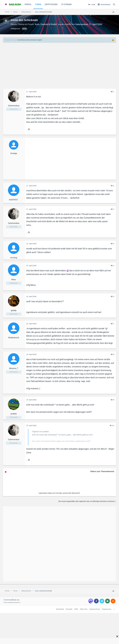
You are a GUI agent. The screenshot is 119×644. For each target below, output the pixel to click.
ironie (24, 29)
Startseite (60, 609)
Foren (38, 4)
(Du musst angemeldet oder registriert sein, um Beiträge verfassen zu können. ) (87, 501)
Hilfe (76, 609)
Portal (28, 4)
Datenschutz (95, 609)
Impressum (107, 609)
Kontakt (69, 609)
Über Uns (84, 609)
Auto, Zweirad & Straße (46, 24)
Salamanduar (82, 24)
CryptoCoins (51, 4)
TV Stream (66, 4)
